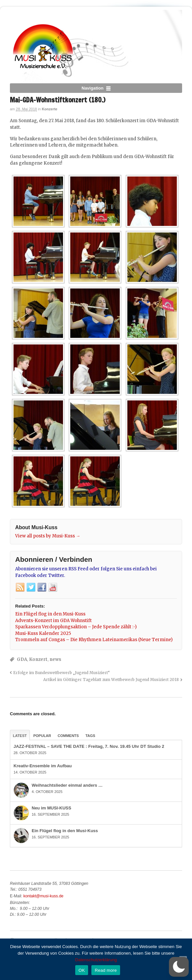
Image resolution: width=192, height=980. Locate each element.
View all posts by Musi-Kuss (48, 536)
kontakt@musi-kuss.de (44, 896)
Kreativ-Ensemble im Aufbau (43, 766)
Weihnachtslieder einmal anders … (67, 785)
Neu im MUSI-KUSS (51, 808)
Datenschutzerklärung (96, 960)
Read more (106, 970)
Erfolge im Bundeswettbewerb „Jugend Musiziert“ (62, 673)
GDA (22, 659)
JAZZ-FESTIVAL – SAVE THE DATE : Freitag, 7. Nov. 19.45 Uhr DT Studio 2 (89, 746)
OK (82, 970)
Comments (68, 736)
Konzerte (50, 109)
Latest (20, 736)
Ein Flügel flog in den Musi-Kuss (65, 831)
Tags (90, 736)
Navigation (92, 88)
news (55, 659)
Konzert (38, 659)
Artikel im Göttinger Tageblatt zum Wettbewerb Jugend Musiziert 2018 (111, 680)
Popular (42, 736)
